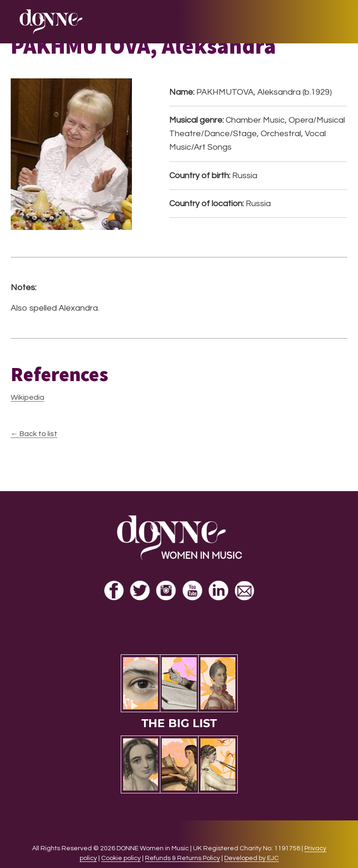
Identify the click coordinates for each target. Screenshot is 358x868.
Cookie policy (121, 858)
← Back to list (34, 434)
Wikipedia (28, 397)
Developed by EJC (251, 858)
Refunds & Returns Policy (182, 858)
